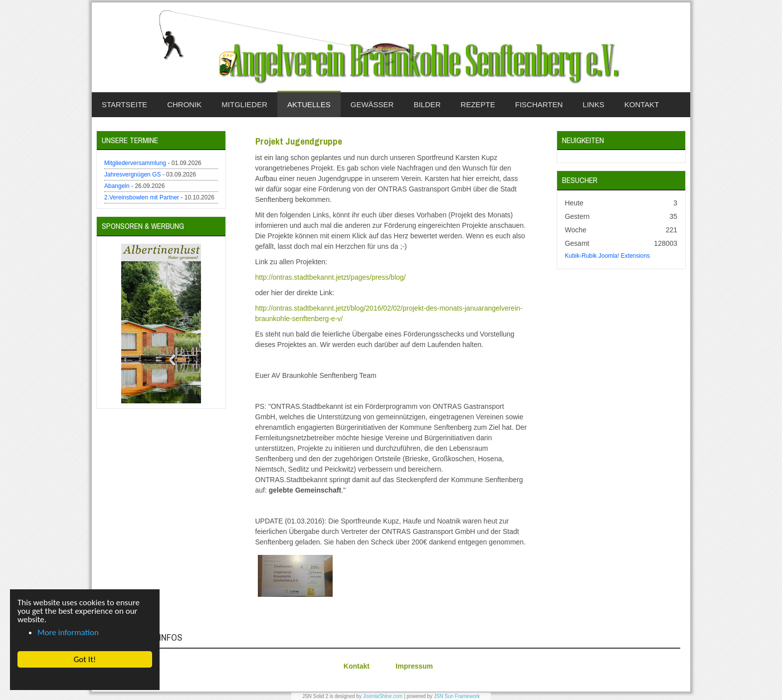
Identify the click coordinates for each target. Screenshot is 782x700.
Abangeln (117, 186)
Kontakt (357, 666)
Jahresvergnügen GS (132, 175)
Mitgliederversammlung (135, 163)
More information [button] (68, 632)
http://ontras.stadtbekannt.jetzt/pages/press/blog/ (331, 277)
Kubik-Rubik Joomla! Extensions (607, 256)
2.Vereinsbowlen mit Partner (142, 197)
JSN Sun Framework (457, 696)
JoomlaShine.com (383, 696)
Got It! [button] (85, 659)
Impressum (414, 666)
